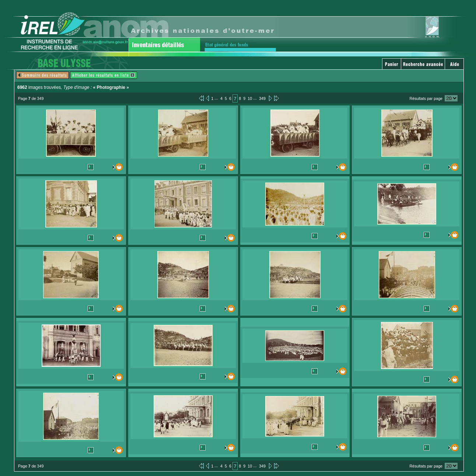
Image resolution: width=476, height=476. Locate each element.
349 (262, 98)
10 (250, 98)
